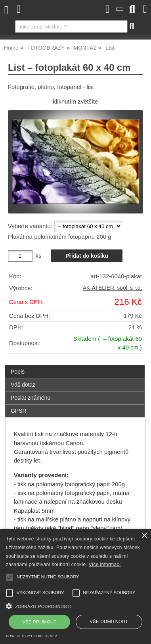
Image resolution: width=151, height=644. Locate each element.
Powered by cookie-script (32, 636)
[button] (75, 605)
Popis (18, 372)
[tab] (75, 365)
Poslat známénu (31, 398)
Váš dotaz (23, 385)
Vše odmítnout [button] (109, 621)
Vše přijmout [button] (40, 622)
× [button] (144, 536)
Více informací (105, 565)
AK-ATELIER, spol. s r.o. (112, 288)
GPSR (19, 411)
